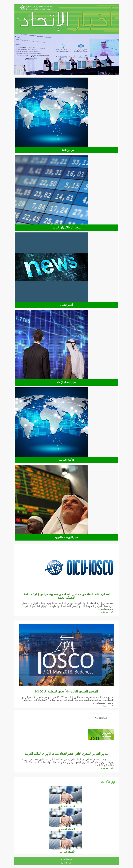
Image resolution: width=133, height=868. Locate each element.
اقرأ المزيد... (108, 612)
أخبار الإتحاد (66, 863)
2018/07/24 (66, 859)
